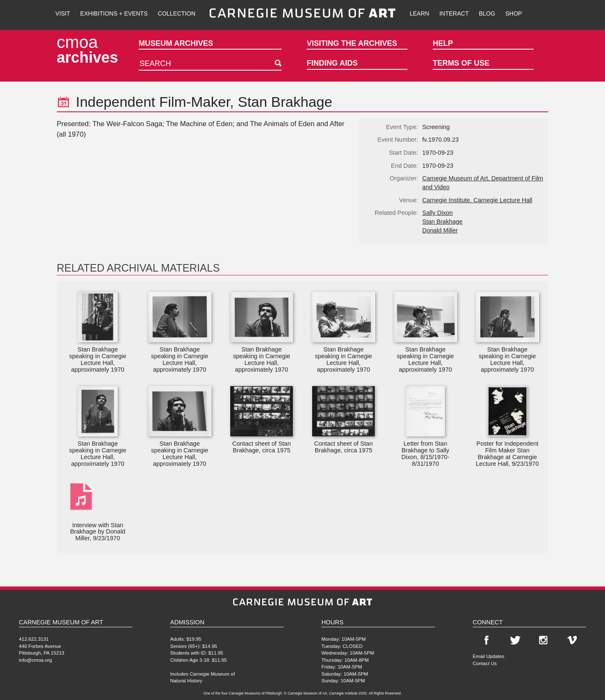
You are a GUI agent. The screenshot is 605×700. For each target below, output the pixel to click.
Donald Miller (440, 230)
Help (443, 43)
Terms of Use (461, 63)
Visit (63, 13)
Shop (514, 13)
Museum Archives (176, 43)
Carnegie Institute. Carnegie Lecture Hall (477, 200)
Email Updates (488, 656)
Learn (420, 13)
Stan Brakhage (442, 222)
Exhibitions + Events (114, 13)
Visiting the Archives (352, 43)
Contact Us (485, 663)
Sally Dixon (438, 213)
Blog (487, 13)
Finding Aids (332, 63)
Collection (177, 13)
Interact (454, 13)
